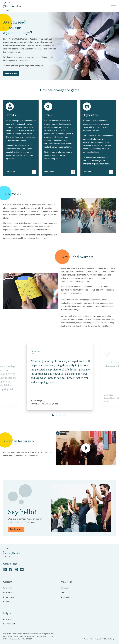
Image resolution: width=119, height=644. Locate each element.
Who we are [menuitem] (8, 588)
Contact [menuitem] (6, 602)
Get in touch (16, 529)
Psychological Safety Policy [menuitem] (105, 639)
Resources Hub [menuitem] (9, 624)
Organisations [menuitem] (67, 597)
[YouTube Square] (22, 570)
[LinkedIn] (5, 570)
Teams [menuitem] (64, 592)
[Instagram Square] (16, 570)
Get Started (11, 73)
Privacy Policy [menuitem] (89, 639)
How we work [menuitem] (8, 597)
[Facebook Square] (11, 570)
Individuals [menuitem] (65, 588)
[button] (53, 415)
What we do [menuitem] (8, 592)
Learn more (10, 172)
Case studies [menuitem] (8, 619)
